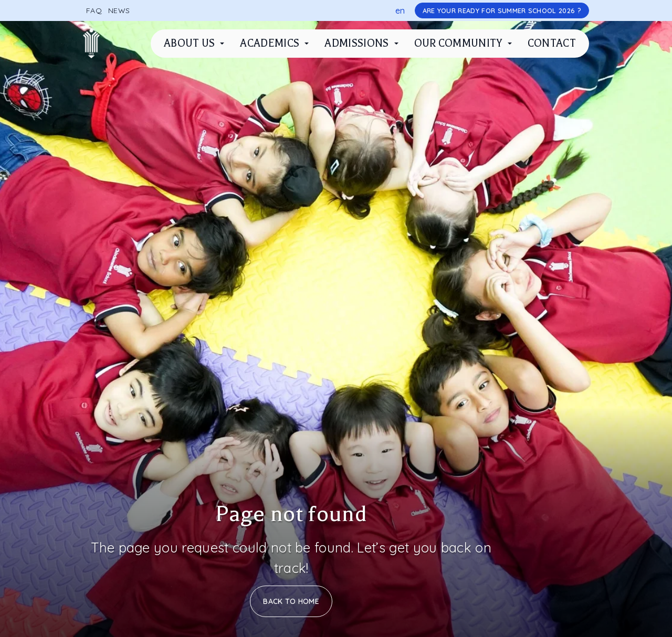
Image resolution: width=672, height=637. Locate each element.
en (400, 10)
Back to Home (291, 601)
